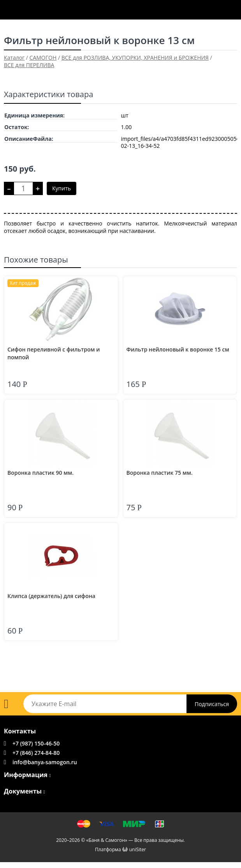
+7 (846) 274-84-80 (36, 753)
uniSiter (138, 849)
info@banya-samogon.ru (45, 762)
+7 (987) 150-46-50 (36, 743)
